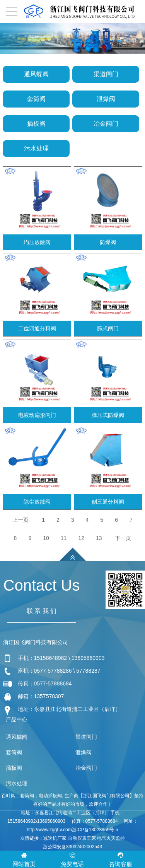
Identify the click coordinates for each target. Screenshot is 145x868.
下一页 (123, 538)
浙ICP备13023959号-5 (95, 830)
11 (64, 538)
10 (46, 538)
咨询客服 (121, 859)
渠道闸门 (106, 74)
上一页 (20, 520)
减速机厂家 (55, 838)
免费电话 (72, 859)
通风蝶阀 (36, 74)
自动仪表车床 (82, 838)
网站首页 (24, 859)
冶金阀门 (106, 124)
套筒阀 (36, 99)
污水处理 (36, 148)
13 (99, 538)
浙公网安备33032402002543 (72, 847)
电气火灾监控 (111, 838)
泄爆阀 (106, 99)
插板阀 (36, 124)
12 (81, 538)
